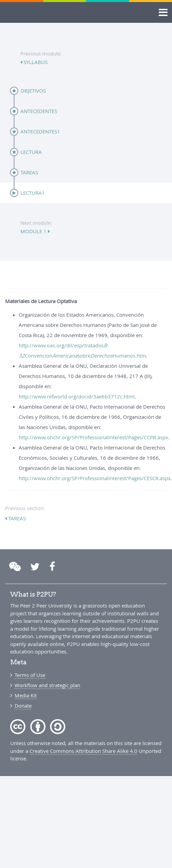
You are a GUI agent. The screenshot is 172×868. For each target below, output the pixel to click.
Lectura (31, 152)
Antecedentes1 (40, 131)
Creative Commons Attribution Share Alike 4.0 (83, 751)
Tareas (29, 172)
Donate (23, 706)
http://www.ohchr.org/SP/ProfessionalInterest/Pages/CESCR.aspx (95, 478)
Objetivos (33, 91)
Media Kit (26, 695)
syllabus (35, 62)
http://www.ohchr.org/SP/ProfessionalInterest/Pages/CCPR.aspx (93, 437)
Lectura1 (33, 193)
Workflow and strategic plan (47, 685)
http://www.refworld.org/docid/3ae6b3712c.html (77, 396)
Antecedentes (39, 111)
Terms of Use (30, 675)
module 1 (34, 231)
